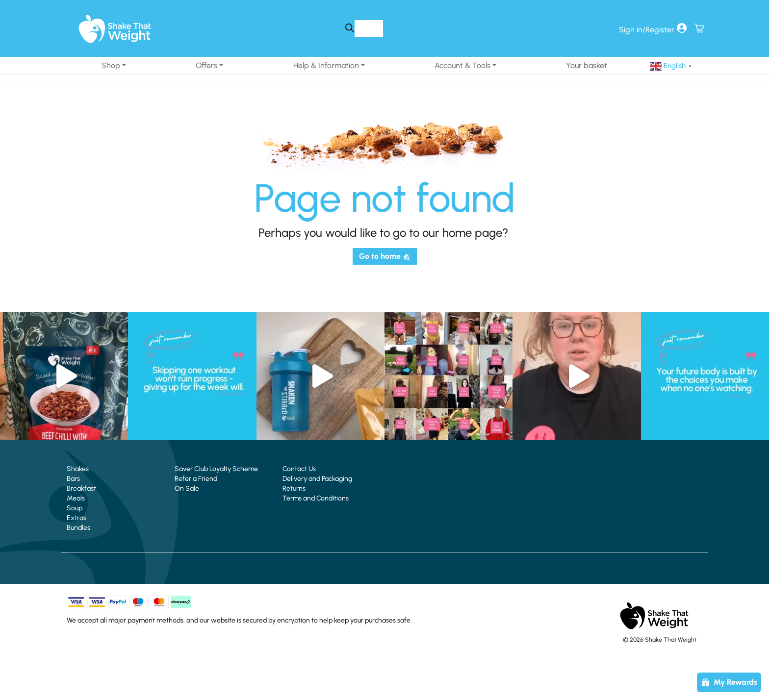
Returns (294, 488)
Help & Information (326, 65)
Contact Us (299, 469)
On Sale (187, 488)
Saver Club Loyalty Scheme (216, 469)
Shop (111, 65)
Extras (77, 518)
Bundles (78, 528)
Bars (73, 479)
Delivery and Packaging (317, 479)
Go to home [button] (385, 256)
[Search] (349, 28)
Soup (75, 508)
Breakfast (81, 488)
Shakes (78, 469)
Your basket (587, 65)
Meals (76, 498)
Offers (206, 65)
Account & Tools (462, 65)
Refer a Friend (196, 479)
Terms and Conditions (316, 498)
